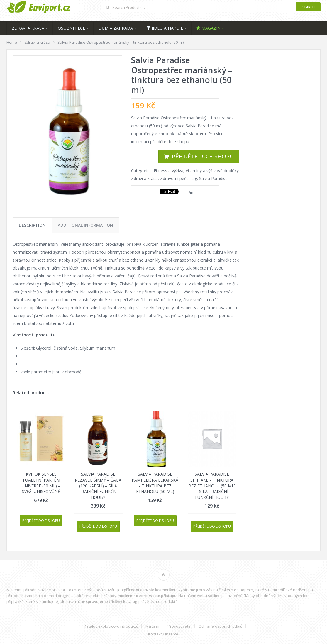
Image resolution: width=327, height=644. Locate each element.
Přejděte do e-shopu (203, 156)
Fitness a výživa (168, 171)
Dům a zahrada (116, 28)
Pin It (192, 193)
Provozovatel (180, 626)
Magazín (209, 28)
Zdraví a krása (28, 28)
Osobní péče (71, 28)
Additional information (85, 225)
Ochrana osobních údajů (221, 626)
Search (309, 7)
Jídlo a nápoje (165, 28)
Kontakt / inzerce (163, 634)
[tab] (32, 225)
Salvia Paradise (213, 178)
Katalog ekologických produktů (111, 626)
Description (32, 225)
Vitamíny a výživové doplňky (212, 171)
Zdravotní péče (174, 178)
